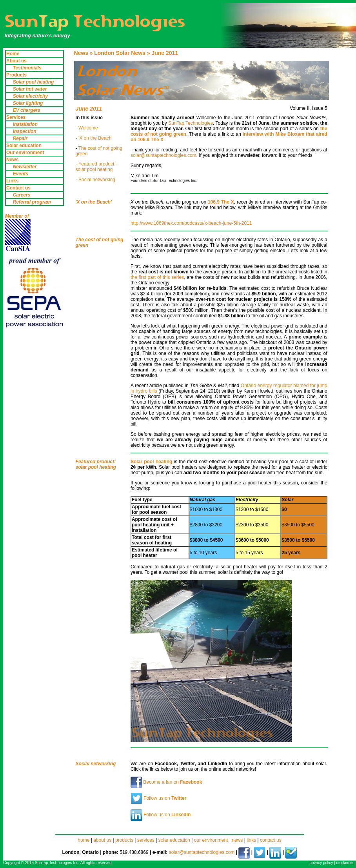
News (12, 160)
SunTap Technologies (191, 123)
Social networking (97, 180)
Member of (17, 216)
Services (16, 117)
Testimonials (27, 68)
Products (16, 75)
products (124, 840)
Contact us (18, 188)
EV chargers (27, 110)
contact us (271, 840)
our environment (212, 840)
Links (12, 181)
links (251, 840)
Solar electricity (30, 96)
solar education (174, 840)
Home (13, 54)
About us (16, 61)
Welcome (88, 128)
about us (102, 840)
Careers (22, 195)
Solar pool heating (34, 82)
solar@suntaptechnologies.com (163, 155)
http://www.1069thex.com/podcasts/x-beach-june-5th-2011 (191, 223)
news (237, 840)
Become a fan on (166, 782)
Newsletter (25, 167)
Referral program (32, 202)
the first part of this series (157, 277)
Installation (25, 124)
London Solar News (120, 53)
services (146, 840)
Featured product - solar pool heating (96, 167)
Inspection (25, 131)
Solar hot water (30, 89)
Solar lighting (28, 103)
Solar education (24, 146)
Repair (20, 138)
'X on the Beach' (95, 138)
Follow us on (159, 798)
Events (21, 174)
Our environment (25, 153)
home (84, 840)
